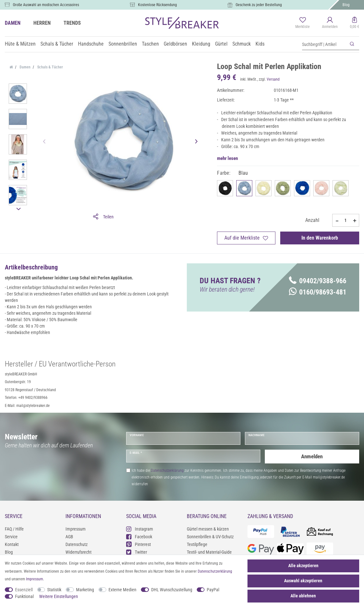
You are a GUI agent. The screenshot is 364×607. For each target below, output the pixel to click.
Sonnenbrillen (123, 44)
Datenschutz (77, 544)
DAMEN (13, 23)
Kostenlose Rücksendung (157, 5)
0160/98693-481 (318, 292)
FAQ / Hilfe (14, 529)
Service (11, 537)
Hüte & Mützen (20, 44)
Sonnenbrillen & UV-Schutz (210, 537)
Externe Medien (122, 590)
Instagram (140, 529)
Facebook (139, 537)
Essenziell (24, 590)
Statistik (54, 590)
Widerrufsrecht (78, 552)
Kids (260, 44)
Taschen (150, 44)
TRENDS (72, 23)
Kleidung (201, 44)
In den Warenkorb (320, 238)
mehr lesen (227, 158)
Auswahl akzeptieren (303, 581)
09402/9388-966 (318, 281)
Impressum (76, 529)
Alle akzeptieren (303, 566)
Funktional (24, 596)
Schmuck (242, 44)
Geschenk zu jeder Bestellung (259, 5)
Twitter (137, 552)
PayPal (213, 590)
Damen (25, 67)
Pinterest (139, 544)
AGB (69, 537)
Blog (346, 5)
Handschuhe (91, 44)
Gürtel (221, 44)
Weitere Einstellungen (59, 596)
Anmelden (312, 456)
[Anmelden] (330, 23)
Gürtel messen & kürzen (208, 529)
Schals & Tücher (57, 44)
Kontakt (12, 544)
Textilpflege (197, 544)
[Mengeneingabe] (346, 220)
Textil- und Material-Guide (209, 552)
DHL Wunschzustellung (172, 590)
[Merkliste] (303, 23)
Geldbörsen (175, 44)
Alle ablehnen (303, 596)
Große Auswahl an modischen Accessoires (46, 5)
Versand (273, 79)
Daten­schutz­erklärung (215, 571)
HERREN (42, 23)
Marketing (85, 590)
